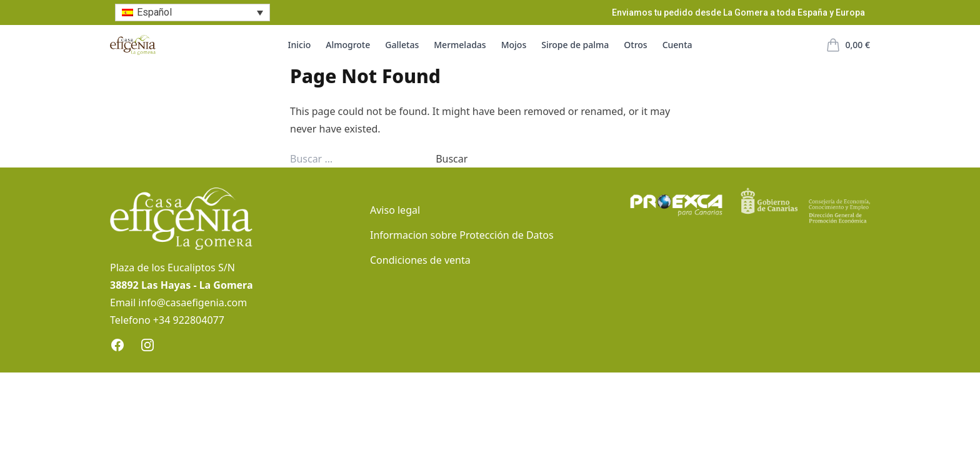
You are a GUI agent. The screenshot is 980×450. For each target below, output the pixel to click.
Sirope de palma (575, 45)
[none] (192, 13)
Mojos (514, 45)
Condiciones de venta (420, 260)
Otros (635, 45)
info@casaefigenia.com (192, 302)
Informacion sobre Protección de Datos (462, 235)
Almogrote (348, 45)
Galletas (402, 45)
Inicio (300, 45)
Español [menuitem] (154, 12)
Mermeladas (460, 45)
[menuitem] (192, 13)
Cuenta (677, 45)
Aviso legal (395, 210)
